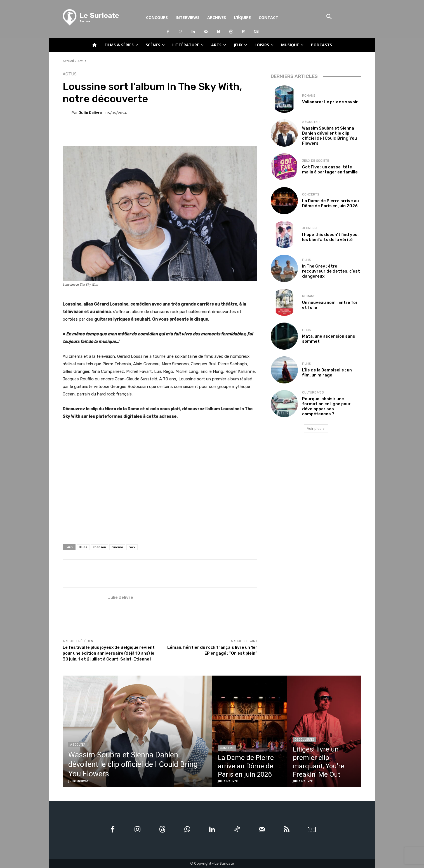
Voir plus (316, 429)
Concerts (311, 195)
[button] (329, 17)
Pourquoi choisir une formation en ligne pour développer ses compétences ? (326, 406)
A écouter (311, 122)
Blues (83, 547)
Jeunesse (310, 228)
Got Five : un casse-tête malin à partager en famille (330, 170)
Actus (82, 61)
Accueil (68, 61)
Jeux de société (316, 161)
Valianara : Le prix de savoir (330, 102)
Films (306, 260)
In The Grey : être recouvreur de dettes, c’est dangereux (331, 271)
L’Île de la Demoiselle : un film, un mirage (327, 373)
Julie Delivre (90, 113)
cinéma (117, 547)
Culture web (313, 393)
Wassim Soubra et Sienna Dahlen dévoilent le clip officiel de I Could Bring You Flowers (329, 136)
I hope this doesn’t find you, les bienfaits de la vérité (330, 237)
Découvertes (304, 740)
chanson (99, 547)
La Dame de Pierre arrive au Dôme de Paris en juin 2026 (330, 203)
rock (132, 547)
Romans (309, 96)
